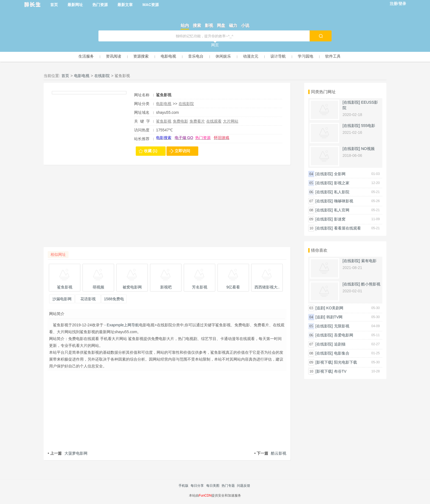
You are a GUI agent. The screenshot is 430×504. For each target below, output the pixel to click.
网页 (215, 45)
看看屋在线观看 (347, 228)
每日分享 (197, 486)
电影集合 (342, 353)
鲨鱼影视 (164, 121)
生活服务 (86, 56)
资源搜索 (141, 56)
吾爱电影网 (344, 335)
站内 (185, 25)
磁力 (233, 25)
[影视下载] (324, 362)
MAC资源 (151, 5)
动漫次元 (251, 56)
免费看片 (197, 121)
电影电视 (168, 56)
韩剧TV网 (335, 317)
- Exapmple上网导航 (121, 325)
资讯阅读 (114, 56)
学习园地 (305, 56)
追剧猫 (340, 344)
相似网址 (58, 254)
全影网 (340, 174)
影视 (209, 25)
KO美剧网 (335, 308)
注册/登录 (398, 4)
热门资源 (100, 5)
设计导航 (278, 56)
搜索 (197, 25)
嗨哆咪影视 (344, 201)
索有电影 (369, 261)
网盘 (221, 25)
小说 (245, 25)
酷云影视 (270, 453)
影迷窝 (340, 219)
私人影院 (342, 192)
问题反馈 (244, 486)
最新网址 (75, 5)
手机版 (183, 486)
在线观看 (214, 121)
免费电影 (180, 121)
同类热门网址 (323, 92)
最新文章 (125, 5)
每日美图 (213, 486)
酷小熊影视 (371, 284)
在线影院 (102, 76)
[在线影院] (351, 102)
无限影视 (342, 326)
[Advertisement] (167, 209)
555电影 (368, 126)
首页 (54, 5)
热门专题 (228, 486)
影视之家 (342, 183)
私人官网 (342, 210)
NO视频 (368, 149)
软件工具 (333, 56)
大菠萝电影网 (68, 453)
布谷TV (340, 371)
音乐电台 (196, 56)
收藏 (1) (151, 151)
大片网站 (231, 121)
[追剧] (320, 308)
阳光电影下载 (346, 362)
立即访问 (182, 151)
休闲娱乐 (223, 56)
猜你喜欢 (319, 250)
